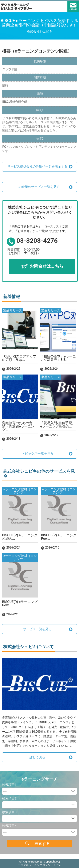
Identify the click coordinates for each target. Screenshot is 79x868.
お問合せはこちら (47, 266)
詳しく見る (37, 757)
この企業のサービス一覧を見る (37, 187)
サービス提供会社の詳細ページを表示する (37, 166)
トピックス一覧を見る (37, 454)
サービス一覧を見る (37, 629)
